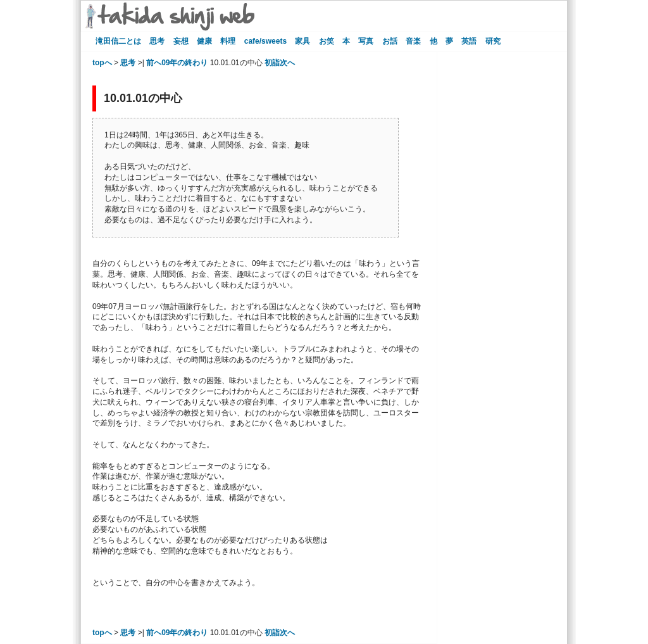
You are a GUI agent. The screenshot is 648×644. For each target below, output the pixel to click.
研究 (493, 41)
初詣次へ (280, 63)
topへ (102, 63)
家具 (302, 41)
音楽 (413, 41)
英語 (469, 41)
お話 (390, 41)
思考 (157, 41)
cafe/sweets (265, 41)
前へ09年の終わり (177, 63)
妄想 (181, 41)
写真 (366, 41)
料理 (228, 41)
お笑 (327, 41)
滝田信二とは (118, 41)
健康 (204, 41)
